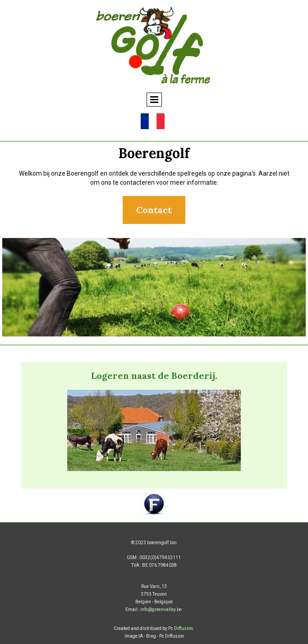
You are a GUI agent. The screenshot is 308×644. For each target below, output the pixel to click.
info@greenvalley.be (161, 609)
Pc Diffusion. (181, 628)
